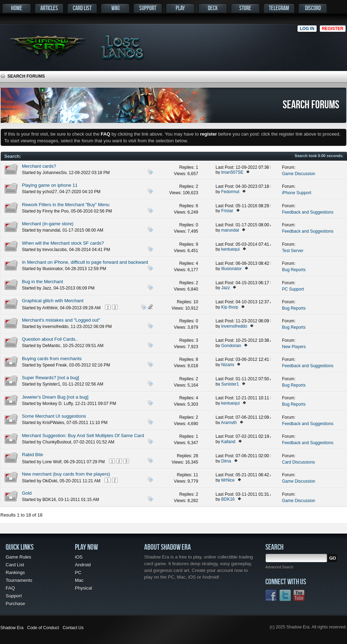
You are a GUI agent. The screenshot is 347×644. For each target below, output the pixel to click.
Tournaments (19, 580)
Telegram (279, 8)
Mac (79, 580)
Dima (226, 461)
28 (196, 456)
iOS (79, 557)
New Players (294, 347)
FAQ (10, 588)
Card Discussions (298, 462)
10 (196, 302)
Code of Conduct (43, 628)
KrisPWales (53, 423)
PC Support (293, 289)
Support (148, 8)
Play (180, 8)
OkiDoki (50, 481)
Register (333, 29)
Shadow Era (12, 628)
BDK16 (49, 500)
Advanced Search (279, 567)
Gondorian (231, 346)
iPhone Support (297, 193)
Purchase (15, 604)
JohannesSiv (54, 173)
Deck (213, 8)
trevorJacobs (55, 250)
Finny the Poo (55, 211)
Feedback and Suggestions (308, 212)
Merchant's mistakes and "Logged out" (61, 320)
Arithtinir (50, 308)
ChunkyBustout (57, 442)
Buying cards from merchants (52, 359)
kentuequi (230, 249)
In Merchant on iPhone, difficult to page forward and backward (85, 262)
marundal (51, 230)
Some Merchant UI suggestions (54, 416)
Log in (307, 29)
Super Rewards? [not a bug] (51, 378)
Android (83, 565)
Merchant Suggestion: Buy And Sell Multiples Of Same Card (83, 436)
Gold (27, 493)
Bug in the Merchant (42, 282)
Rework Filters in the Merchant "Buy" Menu (66, 205)
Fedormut (230, 192)
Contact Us (73, 628)
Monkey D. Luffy (58, 404)
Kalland (228, 442)
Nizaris (228, 365)
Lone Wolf (52, 462)
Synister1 (51, 384)
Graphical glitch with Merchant (53, 301)
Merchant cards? (39, 166)
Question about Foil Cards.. (50, 339)
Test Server (293, 251)
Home (17, 8)
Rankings (15, 573)
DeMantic (51, 346)
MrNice (228, 480)
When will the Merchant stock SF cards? (63, 243)
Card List (82, 8)
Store (245, 8)
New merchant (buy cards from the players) (66, 474)
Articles (49, 8)
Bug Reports (294, 270)
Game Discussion (299, 174)
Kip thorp (230, 307)
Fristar (227, 211)
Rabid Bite (33, 455)
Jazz (47, 288)
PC (78, 573)
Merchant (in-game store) (48, 224)
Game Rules (18, 557)
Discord (313, 8)
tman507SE (232, 172)
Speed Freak (55, 365)
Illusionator (52, 269)
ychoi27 (50, 192)
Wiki (115, 8)
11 (196, 475)
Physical (83, 588)
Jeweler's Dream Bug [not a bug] (55, 397)
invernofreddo (55, 327)
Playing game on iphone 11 (50, 185)
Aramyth (229, 423)
